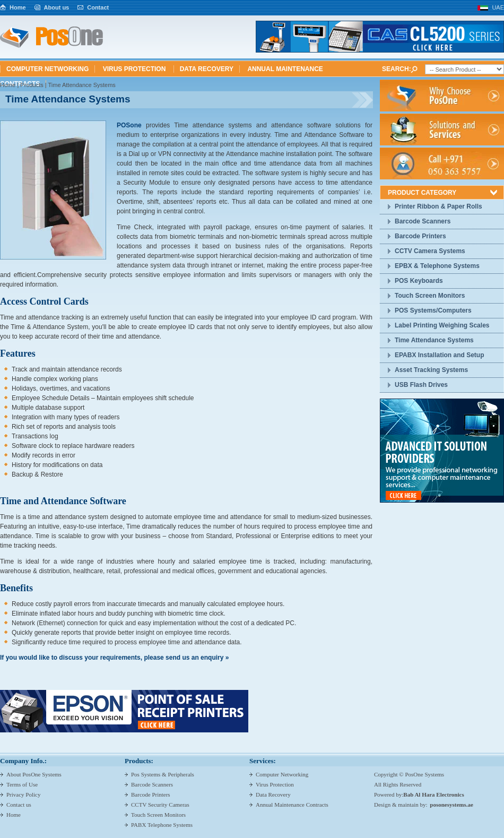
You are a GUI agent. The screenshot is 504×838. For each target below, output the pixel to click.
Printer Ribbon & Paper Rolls (438, 206)
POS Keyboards (419, 281)
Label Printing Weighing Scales (442, 325)
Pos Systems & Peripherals (163, 774)
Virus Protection (135, 69)
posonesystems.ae (451, 805)
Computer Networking (47, 69)
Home (18, 7)
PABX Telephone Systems (162, 825)
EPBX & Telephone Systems (437, 266)
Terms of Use (22, 784)
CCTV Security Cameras (160, 805)
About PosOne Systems (34, 774)
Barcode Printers (420, 236)
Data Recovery (207, 69)
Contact (98, 7)
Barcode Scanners (423, 221)
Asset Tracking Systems (431, 370)
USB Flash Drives (421, 385)
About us (57, 7)
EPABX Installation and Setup (439, 355)
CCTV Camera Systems (430, 251)
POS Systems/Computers (433, 310)
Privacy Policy (23, 794)
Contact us (19, 805)
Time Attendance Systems (434, 340)
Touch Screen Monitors (430, 296)
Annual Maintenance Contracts (292, 805)
